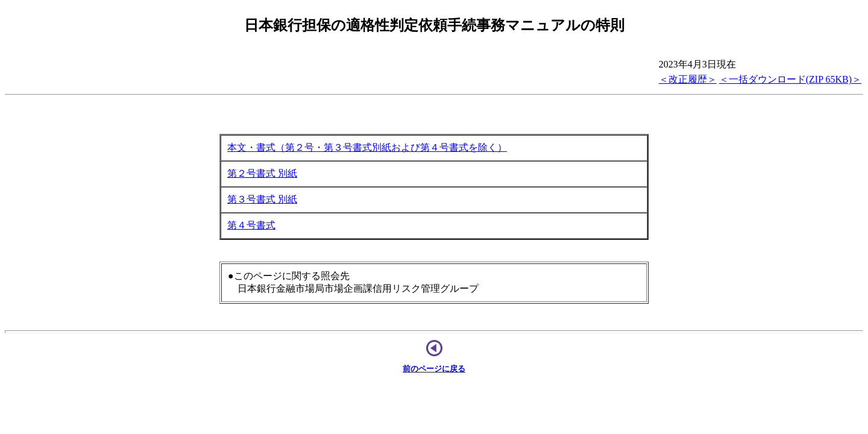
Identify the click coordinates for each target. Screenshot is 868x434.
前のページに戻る (434, 369)
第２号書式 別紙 (262, 173)
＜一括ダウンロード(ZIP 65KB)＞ (790, 79)
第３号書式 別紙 (262, 199)
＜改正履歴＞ (688, 79)
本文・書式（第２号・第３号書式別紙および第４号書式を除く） (367, 147)
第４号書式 (251, 225)
